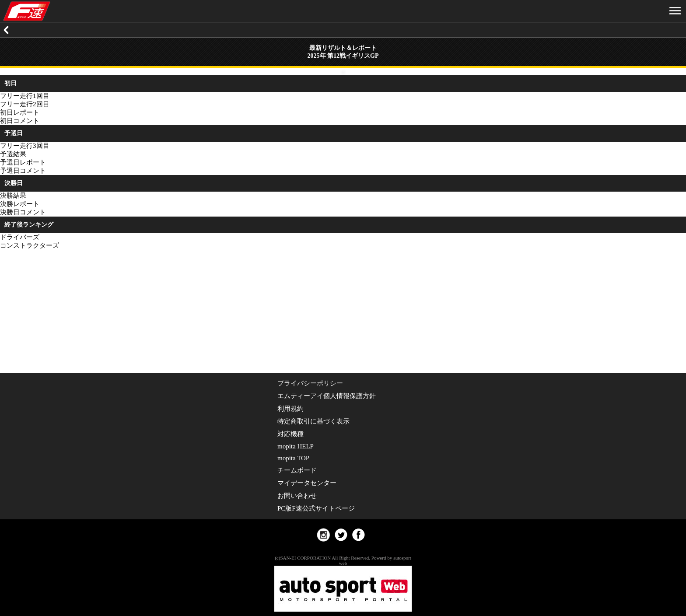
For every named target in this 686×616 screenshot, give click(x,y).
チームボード (297, 470)
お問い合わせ (297, 496)
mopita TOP (293, 458)
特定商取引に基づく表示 (313, 421)
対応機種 (290, 434)
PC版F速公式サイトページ (316, 508)
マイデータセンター (307, 483)
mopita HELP (296, 446)
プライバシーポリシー (310, 383)
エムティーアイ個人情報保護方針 (327, 396)
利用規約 (290, 409)
